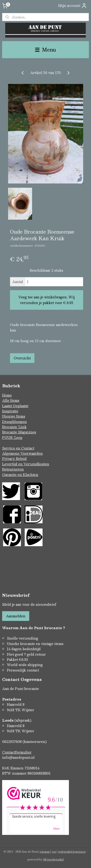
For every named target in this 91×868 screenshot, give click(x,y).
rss (54, 852)
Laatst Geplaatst (15, 406)
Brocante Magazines (19, 432)
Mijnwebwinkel (53, 859)
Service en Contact (18, 448)
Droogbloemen (14, 422)
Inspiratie (10, 411)
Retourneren (13, 469)
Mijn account (72, 6)
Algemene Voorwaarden (22, 453)
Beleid (21, 458)
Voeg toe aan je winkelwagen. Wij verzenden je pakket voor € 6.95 (46, 300)
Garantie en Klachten (20, 475)
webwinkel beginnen (72, 852)
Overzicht (22, 358)
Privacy (9, 458)
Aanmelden (16, 616)
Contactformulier (17, 752)
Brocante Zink (14, 427)
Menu (46, 50)
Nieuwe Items (14, 416)
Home (7, 395)
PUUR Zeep (12, 437)
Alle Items (11, 400)
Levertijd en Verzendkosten (26, 464)
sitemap (45, 852)
